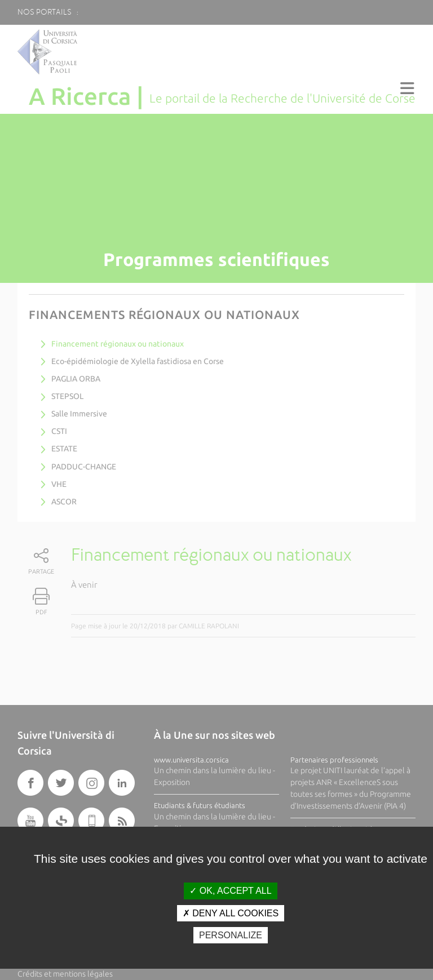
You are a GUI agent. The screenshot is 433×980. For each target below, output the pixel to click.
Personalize (231, 935)
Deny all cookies (231, 913)
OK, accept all (230, 891)
